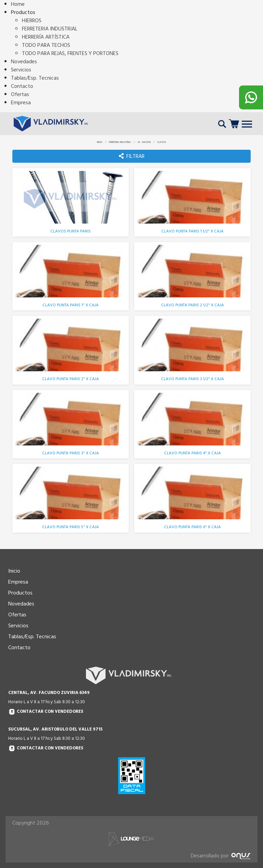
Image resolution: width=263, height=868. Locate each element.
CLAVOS (162, 142)
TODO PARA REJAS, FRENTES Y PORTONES (70, 53)
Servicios (21, 70)
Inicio (14, 571)
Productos (20, 593)
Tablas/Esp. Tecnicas (35, 78)
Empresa (21, 103)
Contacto (22, 86)
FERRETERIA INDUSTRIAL (50, 29)
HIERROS (32, 21)
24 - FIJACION (144, 142)
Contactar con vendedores (46, 712)
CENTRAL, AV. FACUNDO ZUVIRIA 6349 (49, 693)
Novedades (24, 62)
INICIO (100, 142)
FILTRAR (132, 156)
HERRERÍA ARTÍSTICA (46, 37)
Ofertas (20, 94)
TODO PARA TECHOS (46, 45)
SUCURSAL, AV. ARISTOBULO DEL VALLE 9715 (55, 729)
